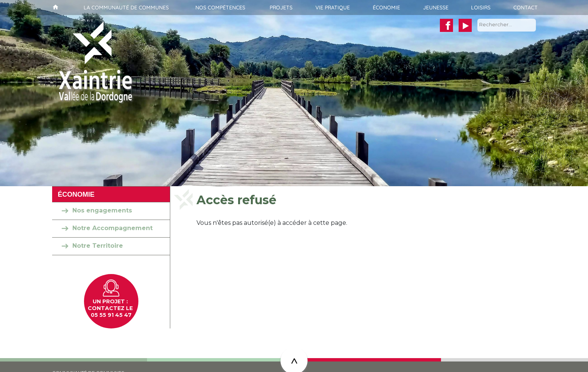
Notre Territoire (98, 246)
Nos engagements (102, 210)
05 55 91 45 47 (111, 315)
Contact (526, 8)
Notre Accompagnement (112, 228)
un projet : (111, 301)
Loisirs (481, 8)
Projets (281, 8)
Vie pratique (333, 8)
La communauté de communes (126, 8)
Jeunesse (436, 8)
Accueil (55, 8)
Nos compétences (220, 8)
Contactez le (111, 308)
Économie (386, 8)
